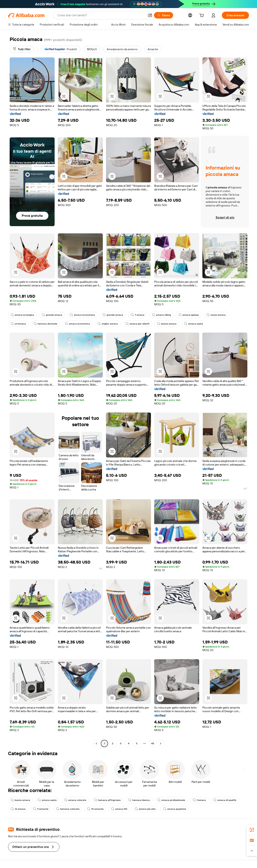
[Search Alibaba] (101, 15)
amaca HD (119, 809)
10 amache (95, 809)
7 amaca (138, 315)
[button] (150, 15)
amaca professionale (171, 800)
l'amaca (199, 800)
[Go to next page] (161, 743)
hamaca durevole (45, 324)
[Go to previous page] (96, 743)
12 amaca (18, 809)
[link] (252, 830)
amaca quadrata (175, 809)
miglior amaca (108, 324)
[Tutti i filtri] (22, 49)
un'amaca (18, 324)
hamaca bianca (139, 800)
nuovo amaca (216, 315)
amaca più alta (145, 809)
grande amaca (52, 315)
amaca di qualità (225, 800)
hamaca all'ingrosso (107, 800)
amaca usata (194, 324)
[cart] (202, 16)
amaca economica (82, 315)
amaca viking (161, 315)
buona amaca (167, 324)
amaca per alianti (137, 324)
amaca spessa (189, 315)
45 (153, 743)
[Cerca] (164, 15)
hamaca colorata (68, 809)
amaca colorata (75, 800)
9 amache (41, 809)
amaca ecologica (22, 315)
